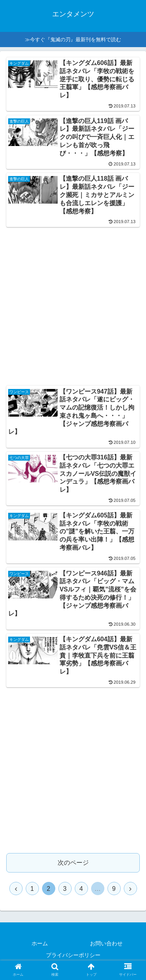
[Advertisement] (73, 304)
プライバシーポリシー (73, 955)
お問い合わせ (106, 943)
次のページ (73, 863)
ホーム (40, 943)
